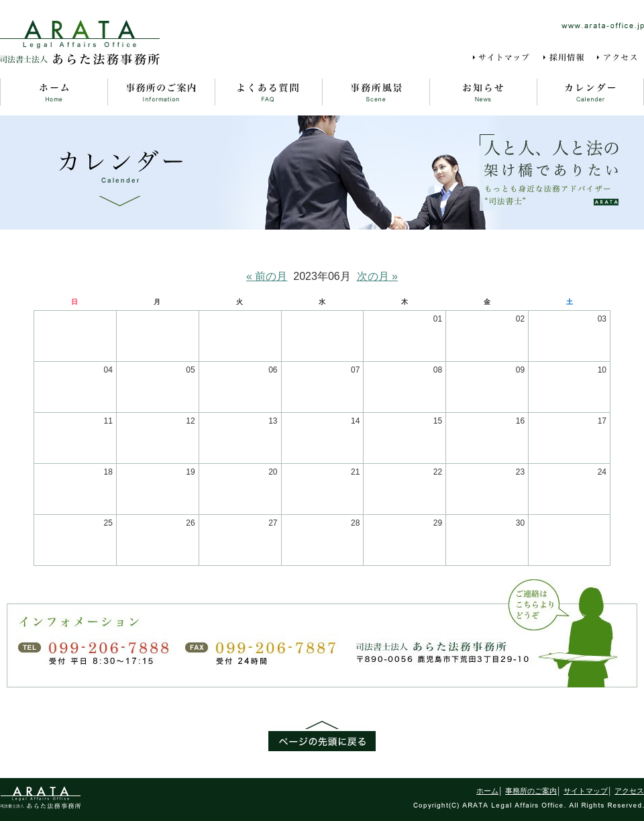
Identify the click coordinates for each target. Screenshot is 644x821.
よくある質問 (268, 92)
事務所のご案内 (161, 92)
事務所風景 (376, 92)
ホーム (54, 92)
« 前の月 (267, 276)
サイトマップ (503, 58)
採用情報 (565, 58)
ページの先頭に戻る (322, 736)
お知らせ (483, 92)
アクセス (620, 58)
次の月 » (377, 276)
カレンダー (590, 92)
